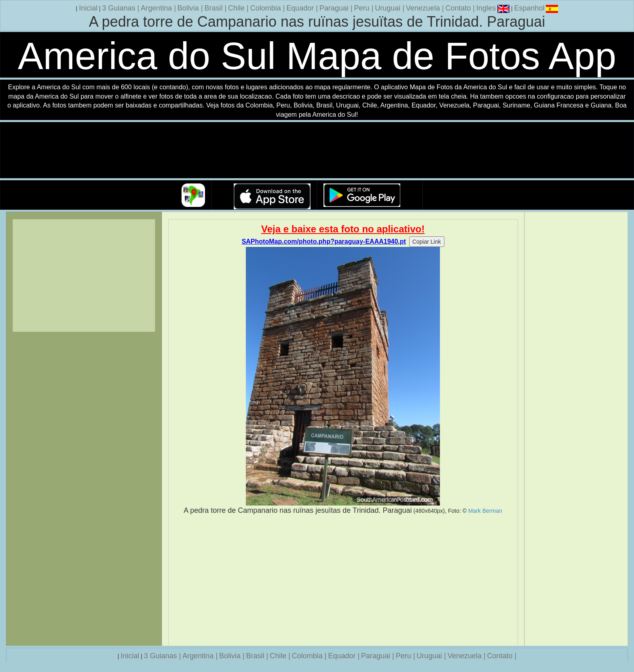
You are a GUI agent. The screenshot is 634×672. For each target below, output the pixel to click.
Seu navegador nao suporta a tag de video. (317, 151)
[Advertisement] (343, 580)
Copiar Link (427, 242)
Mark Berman (485, 511)
